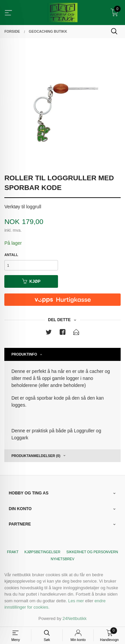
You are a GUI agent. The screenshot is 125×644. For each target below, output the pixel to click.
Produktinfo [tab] (24, 354)
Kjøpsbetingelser (42, 552)
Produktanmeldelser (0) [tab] (36, 456)
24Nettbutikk (75, 618)
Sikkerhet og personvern (92, 552)
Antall (11, 255)
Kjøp (31, 281)
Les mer (76, 601)
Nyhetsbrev (62, 559)
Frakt (13, 552)
